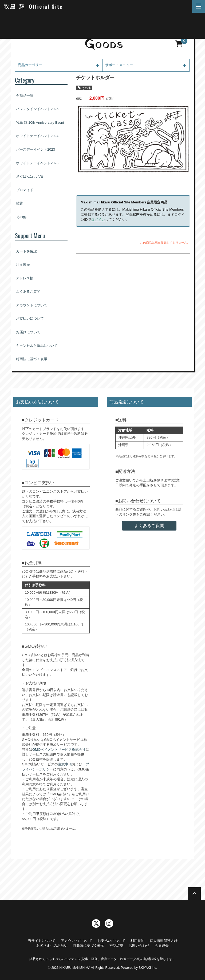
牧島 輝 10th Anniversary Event (40, 122)
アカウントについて (32, 305)
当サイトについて (42, 941)
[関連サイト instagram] (109, 923)
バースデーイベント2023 (36, 149)
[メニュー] (199, 6)
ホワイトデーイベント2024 (37, 136)
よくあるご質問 (28, 292)
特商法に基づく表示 (32, 359)
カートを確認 (26, 251)
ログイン (98, 220)
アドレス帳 (25, 278)
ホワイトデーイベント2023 (37, 163)
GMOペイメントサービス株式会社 (59, 750)
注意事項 (65, 764)
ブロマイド (25, 190)
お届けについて (28, 332)
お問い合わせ (139, 945)
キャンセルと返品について (37, 346)
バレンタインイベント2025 (37, 109)
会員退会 (162, 945)
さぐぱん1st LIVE (29, 176)
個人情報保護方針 (164, 941)
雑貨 (19, 203)
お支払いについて (30, 318)
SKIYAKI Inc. (148, 968)
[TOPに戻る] (194, 894)
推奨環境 (116, 945)
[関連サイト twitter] (96, 923)
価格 (79, 99)
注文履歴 (23, 265)
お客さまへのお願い (52, 945)
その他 (21, 217)
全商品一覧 (25, 96)
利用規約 (137, 941)
